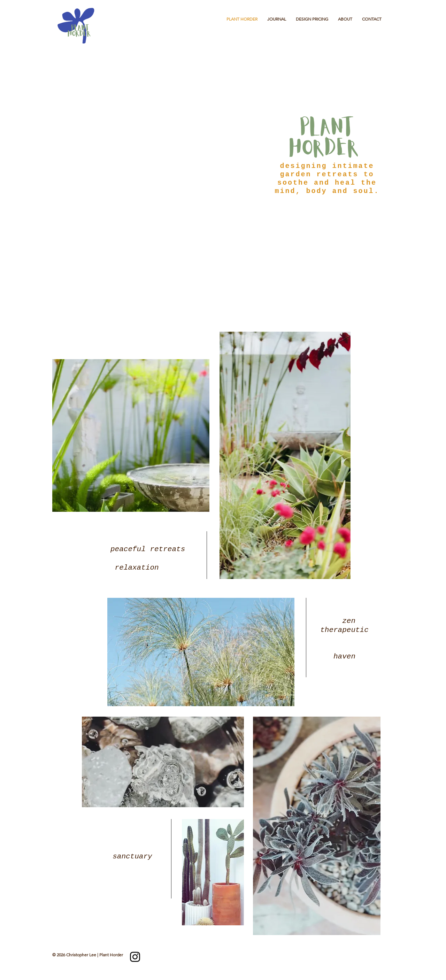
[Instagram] (135, 957)
